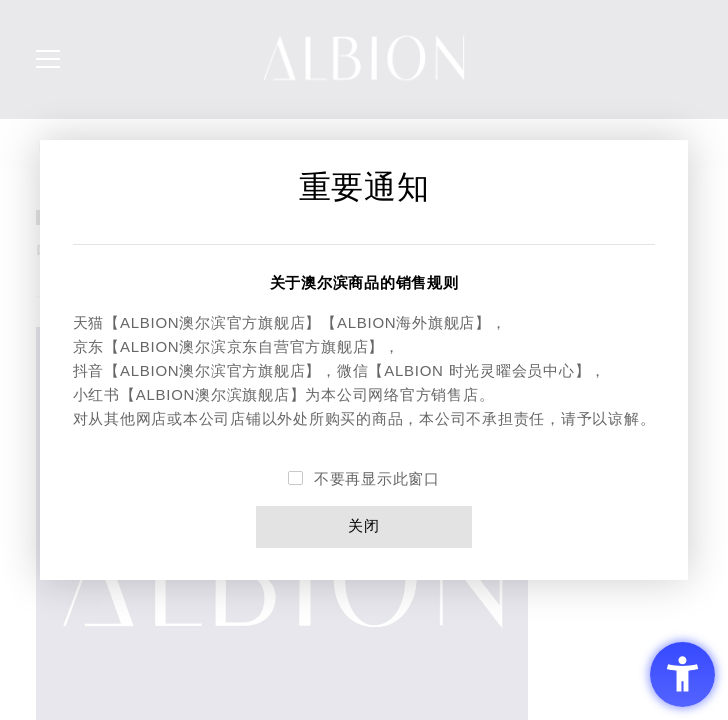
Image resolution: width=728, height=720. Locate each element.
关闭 (364, 526)
